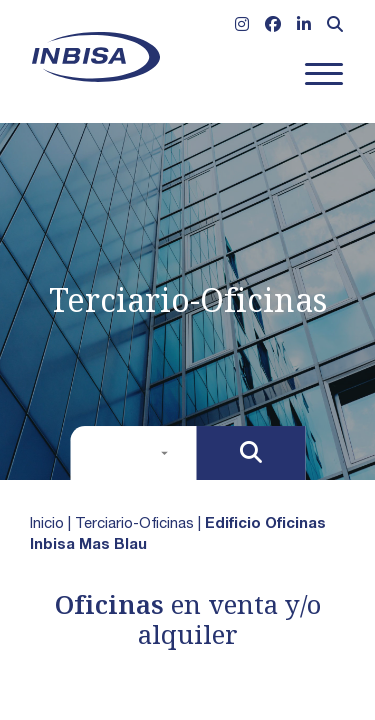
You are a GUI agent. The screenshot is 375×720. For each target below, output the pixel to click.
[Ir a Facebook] (273, 27)
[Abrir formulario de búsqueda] (335, 27)
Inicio (47, 524)
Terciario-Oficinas (134, 524)
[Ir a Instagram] (242, 27)
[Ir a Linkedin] (304, 27)
